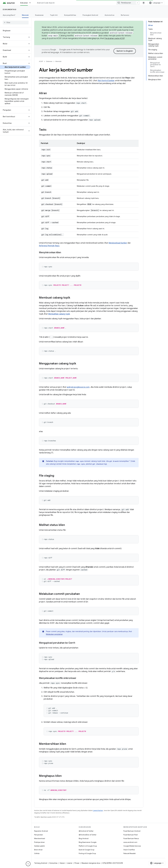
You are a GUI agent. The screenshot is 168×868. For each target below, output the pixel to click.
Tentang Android (41, 863)
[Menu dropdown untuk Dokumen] (31, 3)
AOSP (41, 61)
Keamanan (39, 15)
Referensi (125, 15)
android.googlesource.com (78, 387)
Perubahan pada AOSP (114, 38)
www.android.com (130, 842)
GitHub (37, 853)
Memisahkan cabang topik (59, 314)
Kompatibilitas (70, 15)
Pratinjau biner (39, 842)
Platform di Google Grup (88, 846)
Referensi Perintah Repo (49, 246)
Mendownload (40, 838)
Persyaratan (39, 835)
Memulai (58, 61)
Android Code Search (46, 3)
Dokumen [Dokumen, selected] (24, 3)
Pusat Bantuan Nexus (131, 838)
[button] (14, 37)
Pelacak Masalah (130, 853)
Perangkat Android (90, 15)
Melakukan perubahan (54, 634)
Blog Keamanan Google (88, 842)
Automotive (110, 15)
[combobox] (128, 3)
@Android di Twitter (86, 831)
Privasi (77, 863)
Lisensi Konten (98, 810)
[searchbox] (16, 23)
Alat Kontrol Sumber (106, 81)
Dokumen (49, 61)
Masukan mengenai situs (91, 863)
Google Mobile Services (132, 846)
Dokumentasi (10, 9)
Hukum (62, 863)
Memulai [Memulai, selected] (25, 15)
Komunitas (53, 863)
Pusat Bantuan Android (132, 831)
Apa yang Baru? (9, 15)
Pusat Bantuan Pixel (130, 835)
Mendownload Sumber (118, 243)
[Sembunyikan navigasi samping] (28, 864)
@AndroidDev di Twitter (88, 835)
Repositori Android (41, 831)
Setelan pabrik (39, 846)
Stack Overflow (129, 850)
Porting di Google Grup (87, 853)
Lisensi (70, 863)
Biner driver (38, 850)
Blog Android (84, 838)
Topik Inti (54, 15)
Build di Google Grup (87, 850)
